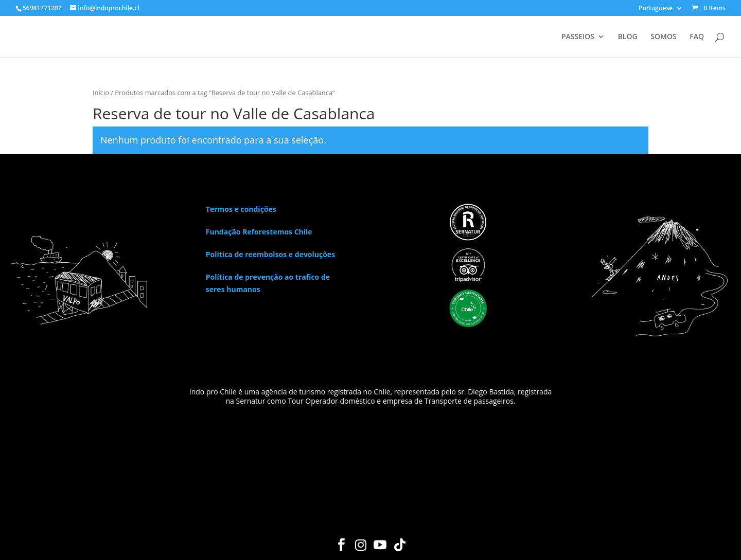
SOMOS (663, 37)
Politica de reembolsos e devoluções (270, 254)
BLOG (628, 37)
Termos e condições (241, 209)
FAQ (697, 37)
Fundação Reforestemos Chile (259, 232)
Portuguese (656, 9)
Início (101, 93)
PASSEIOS (578, 37)
